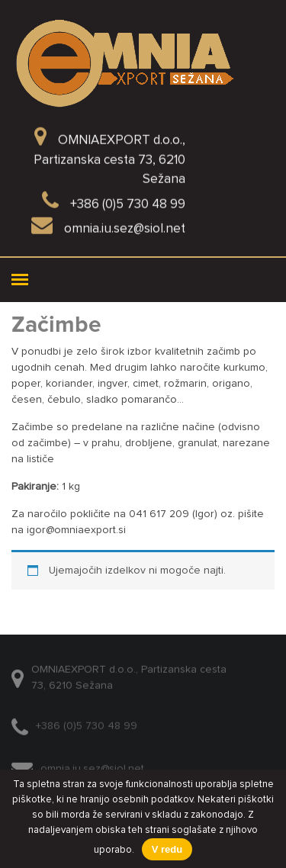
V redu (167, 849)
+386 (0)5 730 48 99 (87, 730)
